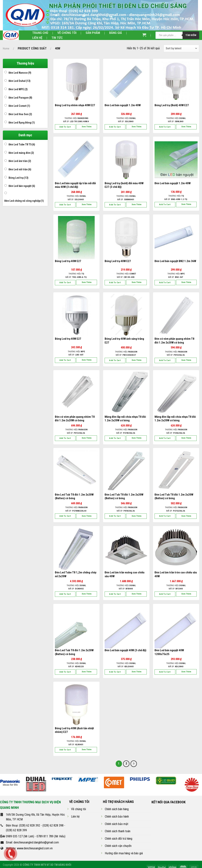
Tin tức (57, 38)
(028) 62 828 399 (16, 830)
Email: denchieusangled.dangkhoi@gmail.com (32, 842)
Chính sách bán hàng (117, 809)
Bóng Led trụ (18, 178)
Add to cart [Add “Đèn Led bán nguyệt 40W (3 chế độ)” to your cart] (115, 672)
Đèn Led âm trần (20, 161)
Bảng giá (116, 33)
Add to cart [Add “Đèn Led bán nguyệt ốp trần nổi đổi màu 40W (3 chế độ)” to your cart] (65, 205)
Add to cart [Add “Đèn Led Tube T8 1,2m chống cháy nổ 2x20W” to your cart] (65, 594)
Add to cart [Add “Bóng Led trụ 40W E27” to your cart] (65, 283)
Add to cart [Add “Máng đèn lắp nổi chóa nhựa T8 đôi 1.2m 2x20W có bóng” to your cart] (115, 438)
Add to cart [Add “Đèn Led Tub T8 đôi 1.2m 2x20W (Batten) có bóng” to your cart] (65, 516)
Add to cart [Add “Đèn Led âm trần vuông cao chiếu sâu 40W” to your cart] (115, 594)
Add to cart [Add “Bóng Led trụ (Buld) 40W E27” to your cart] (165, 127)
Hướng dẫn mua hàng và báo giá (124, 853)
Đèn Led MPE (18, 89)
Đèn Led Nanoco (20, 73)
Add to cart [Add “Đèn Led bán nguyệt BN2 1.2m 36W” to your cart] (165, 283)
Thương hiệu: (76, 118)
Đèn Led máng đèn (21, 153)
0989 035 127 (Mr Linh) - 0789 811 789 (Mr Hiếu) (36, 836)
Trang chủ (40, 33)
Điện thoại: (12, 825)
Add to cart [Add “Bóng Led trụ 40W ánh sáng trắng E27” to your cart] (115, 360)
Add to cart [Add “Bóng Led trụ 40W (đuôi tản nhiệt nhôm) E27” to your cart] (65, 750)
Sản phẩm (93, 33)
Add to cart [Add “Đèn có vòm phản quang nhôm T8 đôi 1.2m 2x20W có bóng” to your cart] (165, 360)
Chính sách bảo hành (117, 817)
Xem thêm (87, 127)
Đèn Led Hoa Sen (20, 114)
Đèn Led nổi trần (20, 169)
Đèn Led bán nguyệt (22, 186)
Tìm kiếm (191, 35)
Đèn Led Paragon (20, 98)
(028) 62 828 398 (53, 825)
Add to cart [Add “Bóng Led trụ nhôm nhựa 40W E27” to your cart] (65, 127)
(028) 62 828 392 (30, 825)
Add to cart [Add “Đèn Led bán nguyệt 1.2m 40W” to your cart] (115, 127)
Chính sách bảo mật (117, 824)
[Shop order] (181, 48)
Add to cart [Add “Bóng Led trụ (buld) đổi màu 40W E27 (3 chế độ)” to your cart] (115, 205)
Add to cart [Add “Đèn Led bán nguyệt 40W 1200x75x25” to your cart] (165, 672)
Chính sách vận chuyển (118, 846)
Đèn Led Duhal (20, 81)
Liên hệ (37, 38)
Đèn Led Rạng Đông (22, 123)
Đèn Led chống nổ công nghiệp (24, 201)
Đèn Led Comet (19, 106)
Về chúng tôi (67, 33)
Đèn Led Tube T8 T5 (22, 145)
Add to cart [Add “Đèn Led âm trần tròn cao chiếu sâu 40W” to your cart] (165, 594)
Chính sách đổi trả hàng (119, 839)
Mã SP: (76, 122)
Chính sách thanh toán (118, 831)
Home (6, 49)
